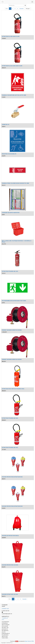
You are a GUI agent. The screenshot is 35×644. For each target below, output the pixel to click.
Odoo (17, 641)
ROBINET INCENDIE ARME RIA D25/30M (12, 359)
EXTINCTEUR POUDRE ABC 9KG (10, 418)
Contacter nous (5, 609)
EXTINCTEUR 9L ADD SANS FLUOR (11, 36)
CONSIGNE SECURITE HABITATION (11, 213)
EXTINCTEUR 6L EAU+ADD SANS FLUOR (12, 66)
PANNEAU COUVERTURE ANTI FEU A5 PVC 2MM (14, 95)
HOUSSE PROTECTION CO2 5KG (10, 565)
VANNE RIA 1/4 (6, 124)
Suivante (21, 9)
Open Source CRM (29, 641)
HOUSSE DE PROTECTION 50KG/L (10, 536)
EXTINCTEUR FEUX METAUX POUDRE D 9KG (13, 389)
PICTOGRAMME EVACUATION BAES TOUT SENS (14, 301)
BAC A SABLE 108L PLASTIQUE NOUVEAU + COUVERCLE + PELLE (17, 241)
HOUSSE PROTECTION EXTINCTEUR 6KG (12, 506)
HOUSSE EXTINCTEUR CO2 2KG (10, 594)
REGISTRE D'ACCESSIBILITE (9, 154)
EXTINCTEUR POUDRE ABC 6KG (10, 447)
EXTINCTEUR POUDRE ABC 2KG (10, 271)
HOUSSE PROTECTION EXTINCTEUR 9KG (12, 477)
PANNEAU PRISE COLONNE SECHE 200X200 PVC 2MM (15, 183)
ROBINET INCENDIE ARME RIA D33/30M (12, 330)
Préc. (7, 9)
